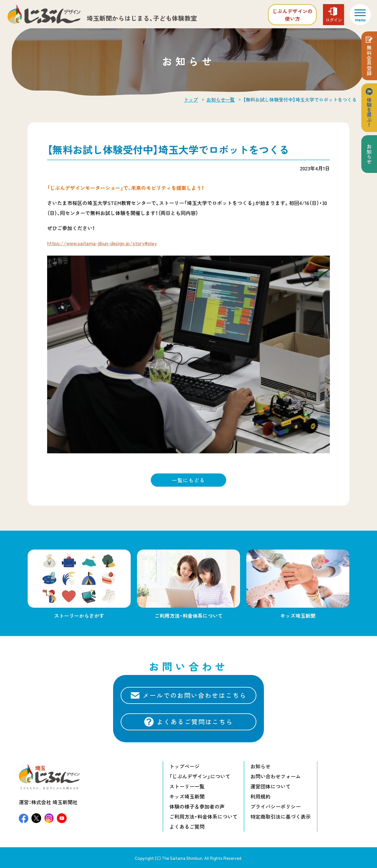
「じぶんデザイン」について (200, 776)
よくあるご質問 (187, 827)
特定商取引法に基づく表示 (281, 816)
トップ (191, 100)
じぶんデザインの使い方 (292, 15)
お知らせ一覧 (221, 100)
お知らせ (369, 154)
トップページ (184, 766)
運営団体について (270, 786)
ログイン (334, 20)
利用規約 (260, 796)
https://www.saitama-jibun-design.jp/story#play (102, 243)
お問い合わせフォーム (276, 776)
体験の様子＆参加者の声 (197, 806)
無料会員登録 (369, 60)
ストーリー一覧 (187, 786)
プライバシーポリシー (276, 806)
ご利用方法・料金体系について (203, 816)
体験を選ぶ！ (369, 112)
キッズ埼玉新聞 (187, 796)
